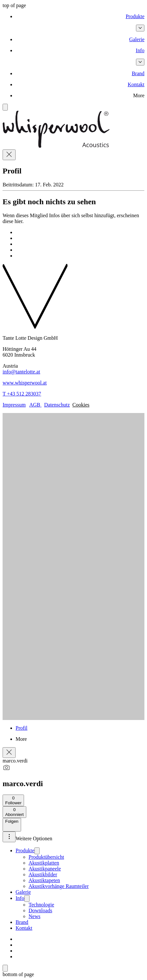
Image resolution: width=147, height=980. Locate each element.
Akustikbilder (43, 874)
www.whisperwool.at (25, 383)
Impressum (14, 405)
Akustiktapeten (44, 880)
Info (20, 898)
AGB (35, 405)
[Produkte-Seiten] (140, 28)
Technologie (41, 905)
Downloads (40, 910)
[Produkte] (37, 851)
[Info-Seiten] (140, 62)
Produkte (25, 850)
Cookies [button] (81, 405)
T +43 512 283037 (22, 394)
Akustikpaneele (45, 869)
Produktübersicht (46, 857)
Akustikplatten (44, 863)
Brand (22, 922)
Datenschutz (57, 405)
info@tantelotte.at (21, 372)
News (34, 916)
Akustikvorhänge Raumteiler (59, 886)
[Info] (27, 898)
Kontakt (24, 928)
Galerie (23, 892)
